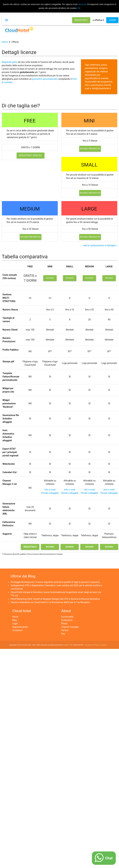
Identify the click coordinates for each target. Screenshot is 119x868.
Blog (15, 620)
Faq (63, 634)
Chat (109, 858)
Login (15, 624)
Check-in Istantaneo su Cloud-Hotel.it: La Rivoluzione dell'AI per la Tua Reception (50, 602)
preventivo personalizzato (45, 79)
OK (79, 8)
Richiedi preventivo (90, 149)
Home (15, 617)
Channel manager (70, 627)
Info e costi (50, 490)
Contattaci (18, 630)
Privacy (97, 645)
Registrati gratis (10, 62)
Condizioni (89, 645)
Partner (65, 630)
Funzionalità (67, 617)
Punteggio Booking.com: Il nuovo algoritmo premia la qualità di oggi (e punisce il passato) (55, 582)
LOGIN (112, 20)
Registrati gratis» (31, 155)
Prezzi (64, 624)
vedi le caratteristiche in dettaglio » (100, 245)
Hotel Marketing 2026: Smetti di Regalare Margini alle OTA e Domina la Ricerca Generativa (55, 599)
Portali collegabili (50, 493)
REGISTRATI (81, 20)
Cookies (104, 645)
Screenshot (67, 620)
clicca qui (82, 4)
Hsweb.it (66, 645)
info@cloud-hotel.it (102, 88)
